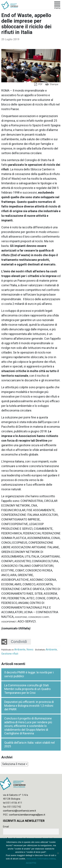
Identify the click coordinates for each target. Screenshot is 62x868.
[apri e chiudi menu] (57, 4)
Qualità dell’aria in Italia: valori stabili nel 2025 (30, 744)
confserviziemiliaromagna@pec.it (27, 815)
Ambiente (20, 650)
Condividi (19, 642)
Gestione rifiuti (10, 654)
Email (6, 827)
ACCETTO (31, 863)
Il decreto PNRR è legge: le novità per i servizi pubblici (29, 674)
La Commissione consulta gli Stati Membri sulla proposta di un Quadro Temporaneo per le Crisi (27, 689)
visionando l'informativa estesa (41, 859)
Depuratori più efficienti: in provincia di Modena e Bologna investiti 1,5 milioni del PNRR (29, 706)
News (30, 650)
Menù (57, 8)
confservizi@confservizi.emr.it (19, 811)
